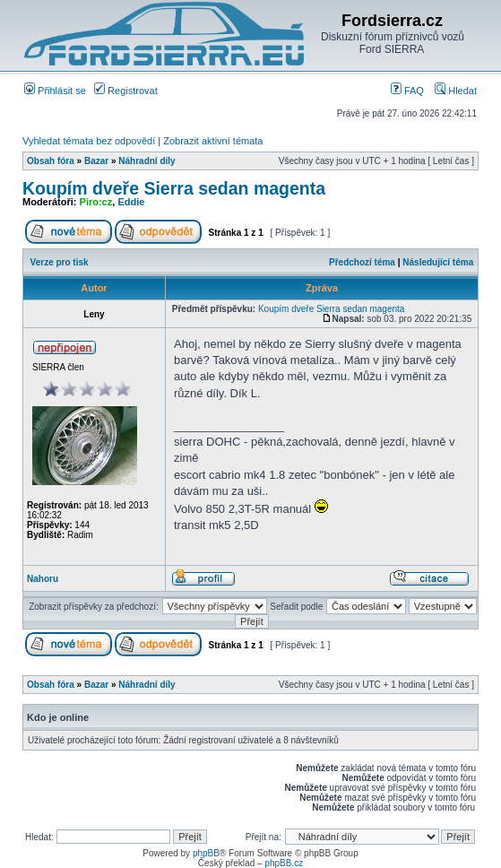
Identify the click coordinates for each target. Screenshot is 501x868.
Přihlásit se (55, 91)
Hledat (456, 91)
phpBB (206, 853)
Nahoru (43, 579)
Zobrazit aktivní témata (213, 141)
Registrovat (126, 91)
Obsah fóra (51, 161)
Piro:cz (96, 202)
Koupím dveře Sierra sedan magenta (174, 188)
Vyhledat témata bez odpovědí (89, 141)
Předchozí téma (362, 262)
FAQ (407, 91)
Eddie (131, 202)
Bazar (96, 161)
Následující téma (438, 262)
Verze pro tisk (60, 262)
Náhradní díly (147, 161)
